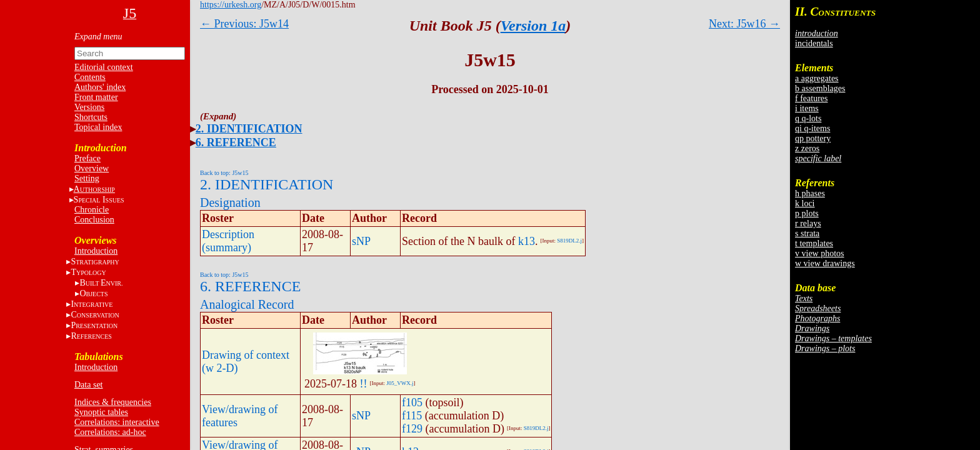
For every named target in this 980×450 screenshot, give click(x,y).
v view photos (820, 253)
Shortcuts (91, 117)
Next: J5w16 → (744, 24)
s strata (807, 233)
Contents (90, 77)
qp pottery (813, 138)
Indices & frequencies (113, 402)
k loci (805, 203)
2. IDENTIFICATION (249, 129)
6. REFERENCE (236, 142)
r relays (808, 223)
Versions (89, 107)
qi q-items (812, 128)
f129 (412, 429)
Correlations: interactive (117, 422)
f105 (412, 402)
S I (99, 200)
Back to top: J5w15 (224, 173)
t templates (814, 243)
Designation (230, 202)
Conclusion (94, 220)
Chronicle (92, 210)
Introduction (96, 251)
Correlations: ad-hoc (110, 432)
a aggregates (817, 78)
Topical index (98, 127)
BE (101, 283)
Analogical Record (247, 304)
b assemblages (820, 88)
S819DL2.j (569, 241)
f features (811, 98)
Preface (87, 158)
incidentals (814, 43)
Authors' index (100, 87)
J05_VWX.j (400, 383)
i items (807, 108)
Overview (92, 168)
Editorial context (104, 67)
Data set (88, 385)
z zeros (807, 148)
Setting (87, 178)
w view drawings (825, 263)
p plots (807, 213)
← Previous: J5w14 (244, 24)
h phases (810, 193)
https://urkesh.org (231, 5)
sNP (361, 241)
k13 (527, 241)
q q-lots (808, 118)
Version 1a (533, 26)
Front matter (96, 97)
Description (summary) (228, 241)
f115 (412, 416)
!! (364, 384)
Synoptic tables (101, 412)
